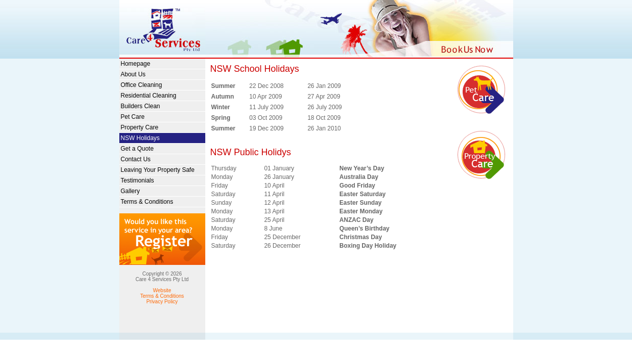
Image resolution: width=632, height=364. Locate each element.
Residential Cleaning (149, 96)
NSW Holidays (140, 138)
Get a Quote (137, 149)
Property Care (140, 127)
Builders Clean (141, 106)
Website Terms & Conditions (162, 293)
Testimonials (138, 180)
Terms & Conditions (147, 202)
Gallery (130, 191)
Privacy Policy (162, 302)
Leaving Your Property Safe (158, 170)
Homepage (136, 64)
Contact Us (136, 159)
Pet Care (133, 117)
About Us (133, 74)
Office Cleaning (142, 85)
